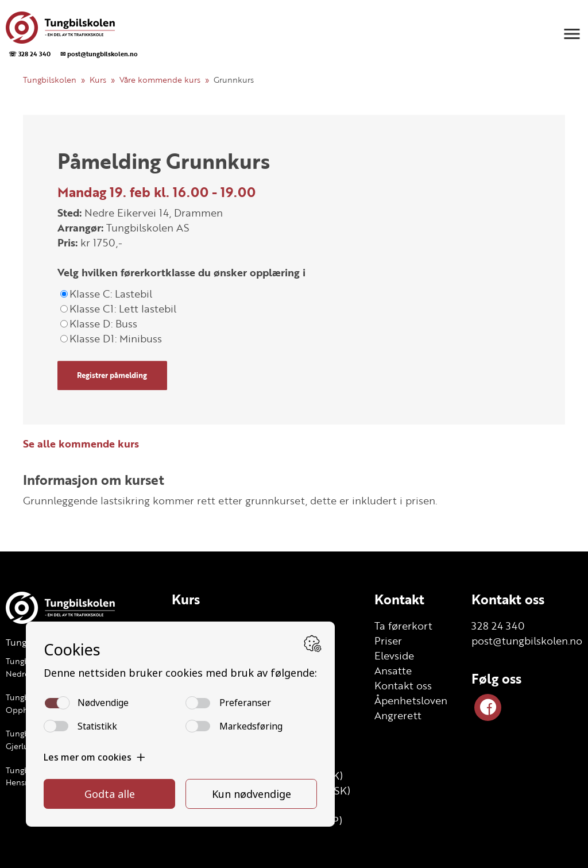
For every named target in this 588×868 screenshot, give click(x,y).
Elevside (394, 655)
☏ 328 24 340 (30, 54)
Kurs (98, 80)
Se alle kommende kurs (81, 443)
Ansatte (393, 670)
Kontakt (399, 599)
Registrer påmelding (112, 375)
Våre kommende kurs (160, 80)
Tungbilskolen (50, 80)
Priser (388, 641)
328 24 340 (498, 626)
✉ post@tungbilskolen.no (99, 54)
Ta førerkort (403, 626)
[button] (572, 34)
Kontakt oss (403, 685)
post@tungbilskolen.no (527, 641)
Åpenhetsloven (411, 700)
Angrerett (398, 715)
